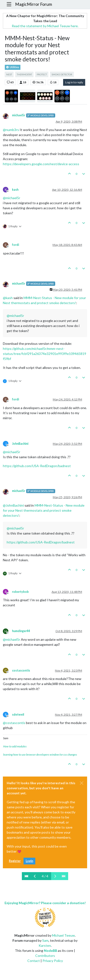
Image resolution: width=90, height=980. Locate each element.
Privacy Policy (53, 961)
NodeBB (51, 951)
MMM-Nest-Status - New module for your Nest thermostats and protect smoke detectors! (44, 510)
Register (15, 861)
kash (15, 190)
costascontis (21, 670)
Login (29, 861)
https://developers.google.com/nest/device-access (41, 164)
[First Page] (26, 876)
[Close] (82, 783)
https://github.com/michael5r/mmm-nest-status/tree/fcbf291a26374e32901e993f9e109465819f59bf (45, 354)
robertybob (20, 592)
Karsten (45, 945)
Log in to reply (74, 82)
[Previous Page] (35, 876)
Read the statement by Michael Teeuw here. (45, 26)
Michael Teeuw (63, 935)
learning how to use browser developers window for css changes (40, 755)
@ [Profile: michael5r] (12, 198)
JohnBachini (20, 444)
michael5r (19, 115)
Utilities (13, 67)
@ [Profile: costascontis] (14, 723)
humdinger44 (21, 631)
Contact (34, 961)
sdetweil (18, 715)
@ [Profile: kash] (8, 298)
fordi (15, 245)
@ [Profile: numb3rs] (11, 130)
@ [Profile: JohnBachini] (13, 505)
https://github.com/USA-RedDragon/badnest (37, 466)
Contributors (45, 956)
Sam (45, 940)
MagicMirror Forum (34, 4)
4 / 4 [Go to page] (45, 876)
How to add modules (15, 746)
